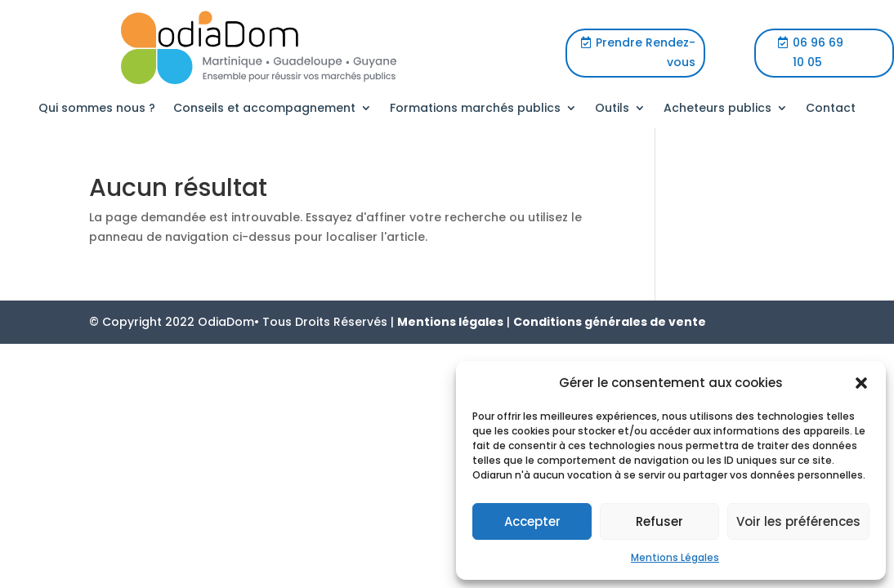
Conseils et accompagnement (264, 109)
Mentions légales (450, 322)
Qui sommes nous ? (97, 109)
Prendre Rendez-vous (646, 52)
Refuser (659, 521)
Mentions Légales (675, 557)
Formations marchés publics (475, 109)
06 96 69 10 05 (818, 52)
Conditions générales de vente (610, 322)
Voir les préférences (798, 521)
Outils (612, 109)
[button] (861, 383)
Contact (831, 109)
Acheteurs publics (717, 109)
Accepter (532, 521)
